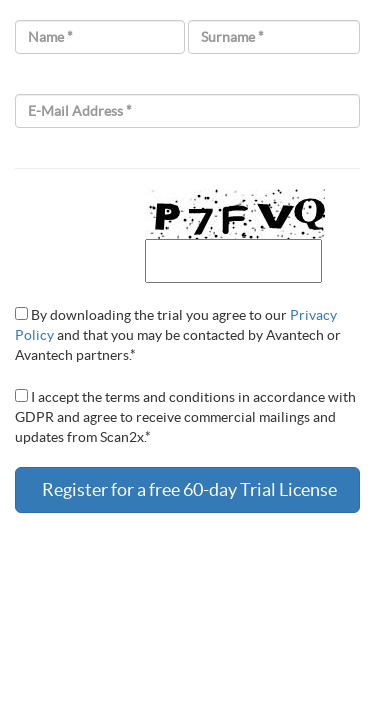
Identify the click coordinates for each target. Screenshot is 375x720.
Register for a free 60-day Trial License (188, 489)
